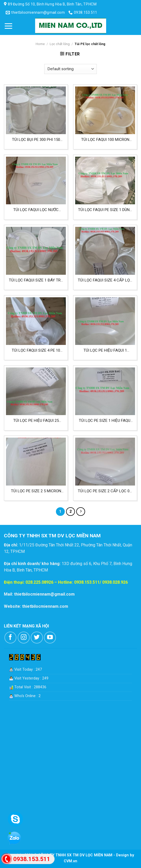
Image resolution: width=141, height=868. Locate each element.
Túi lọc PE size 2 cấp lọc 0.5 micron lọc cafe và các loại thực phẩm (105, 491)
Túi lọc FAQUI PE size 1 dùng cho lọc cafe (105, 210)
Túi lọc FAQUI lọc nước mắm (36, 210)
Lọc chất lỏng (60, 44)
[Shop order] (70, 69)
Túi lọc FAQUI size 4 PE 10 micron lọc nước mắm (36, 350)
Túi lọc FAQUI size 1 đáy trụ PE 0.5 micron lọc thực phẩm (36, 280)
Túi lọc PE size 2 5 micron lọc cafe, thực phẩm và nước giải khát (36, 491)
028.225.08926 (39, 582)
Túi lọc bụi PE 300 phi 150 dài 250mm (36, 140)
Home (40, 44)
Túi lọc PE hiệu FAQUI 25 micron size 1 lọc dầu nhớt (36, 421)
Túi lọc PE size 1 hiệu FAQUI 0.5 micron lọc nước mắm (105, 421)
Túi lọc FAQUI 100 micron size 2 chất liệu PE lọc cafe (105, 140)
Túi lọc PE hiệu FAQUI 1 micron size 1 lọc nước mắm (105, 350)
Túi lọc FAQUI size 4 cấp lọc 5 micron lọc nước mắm (105, 280)
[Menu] (8, 26)
